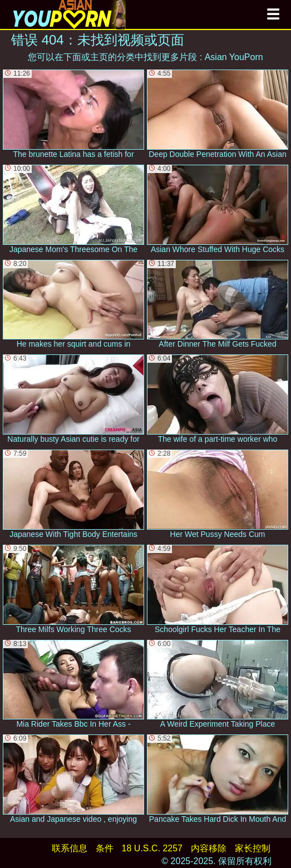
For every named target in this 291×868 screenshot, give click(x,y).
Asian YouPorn (234, 57)
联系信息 (70, 848)
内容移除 (209, 848)
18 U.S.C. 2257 (152, 848)
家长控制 (253, 848)
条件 (105, 848)
